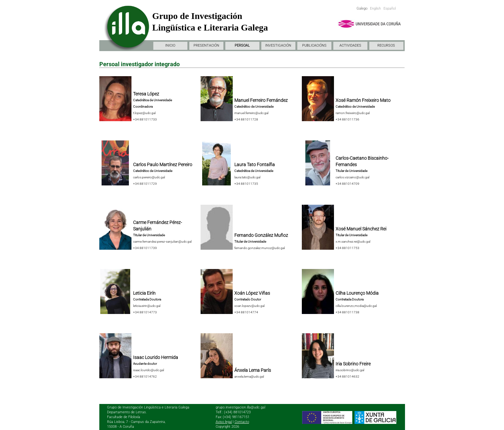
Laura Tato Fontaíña (255, 165)
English (375, 9)
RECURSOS (386, 45)
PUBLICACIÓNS (314, 45)
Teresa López (146, 94)
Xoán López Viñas (252, 293)
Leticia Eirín (144, 293)
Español (390, 9)
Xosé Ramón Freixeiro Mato (363, 100)
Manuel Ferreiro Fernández (261, 100)
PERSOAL (242, 45)
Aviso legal (224, 422)
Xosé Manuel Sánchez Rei (361, 229)
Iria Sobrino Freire (353, 364)
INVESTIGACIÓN (278, 45)
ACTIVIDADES (350, 45)
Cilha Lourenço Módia (357, 293)
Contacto (242, 422)
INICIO (170, 45)
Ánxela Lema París (253, 370)
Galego (362, 9)
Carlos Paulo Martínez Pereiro (163, 165)
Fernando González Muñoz (261, 235)
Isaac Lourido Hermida (156, 357)
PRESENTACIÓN (206, 45)
